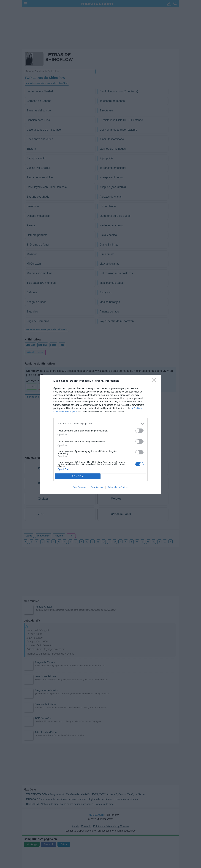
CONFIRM (78, 476)
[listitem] (100, 424)
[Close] (155, 381)
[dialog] (100, 434)
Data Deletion (79, 487)
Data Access (97, 487)
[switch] (139, 431)
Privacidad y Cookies (118, 487)
